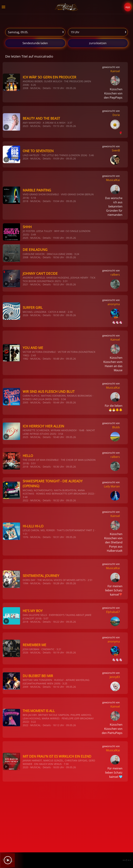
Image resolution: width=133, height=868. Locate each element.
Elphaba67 (113, 612)
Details (47, 88)
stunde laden (35, 43)
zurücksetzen (98, 43)
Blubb (116, 427)
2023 (25, 126)
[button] (3, 7)
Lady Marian (112, 486)
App (128, 7)
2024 (25, 158)
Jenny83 (115, 677)
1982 (25, 359)
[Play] (8, 860)
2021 (25, 284)
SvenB (116, 150)
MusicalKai (113, 180)
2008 (25, 88)
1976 (25, 537)
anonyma (114, 304)
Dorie (116, 115)
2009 (25, 687)
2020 (25, 767)
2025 (25, 238)
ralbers (115, 275)
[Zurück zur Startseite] (67, 7)
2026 (25, 315)
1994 (25, 583)
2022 (25, 500)
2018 (25, 201)
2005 (25, 402)
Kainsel (115, 71)
